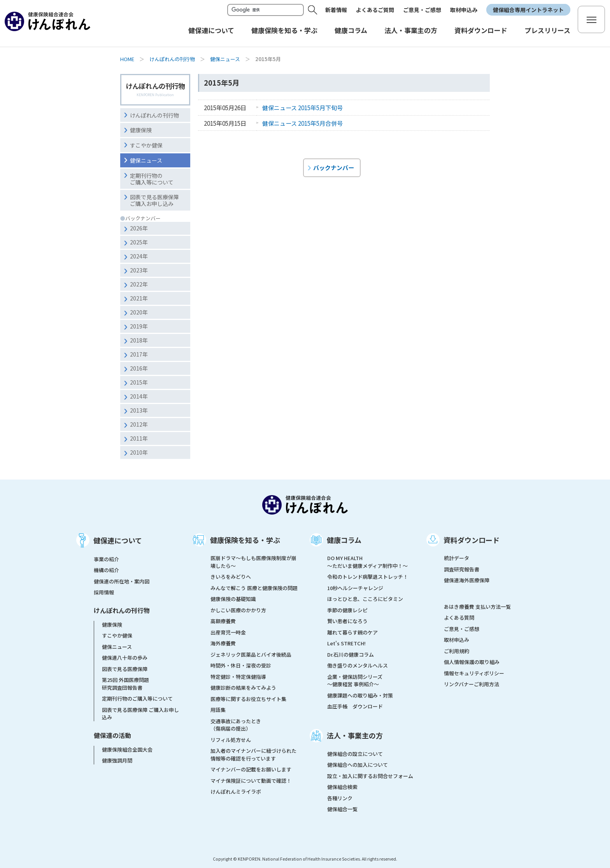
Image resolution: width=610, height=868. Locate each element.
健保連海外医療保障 (467, 580)
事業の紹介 (106, 559)
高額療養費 (223, 621)
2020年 (139, 312)
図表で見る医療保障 (125, 669)
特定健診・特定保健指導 (238, 677)
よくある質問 (459, 618)
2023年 (139, 270)
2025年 (139, 242)
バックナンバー (334, 167)
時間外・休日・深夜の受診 (241, 665)
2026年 (139, 228)
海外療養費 (223, 643)
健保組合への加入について (358, 765)
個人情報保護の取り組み (472, 662)
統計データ (457, 558)
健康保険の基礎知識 (233, 599)
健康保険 (141, 130)
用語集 (218, 710)
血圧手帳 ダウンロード (355, 706)
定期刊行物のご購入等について (152, 179)
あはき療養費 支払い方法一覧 (477, 607)
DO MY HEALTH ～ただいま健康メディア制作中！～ (367, 562)
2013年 (139, 410)
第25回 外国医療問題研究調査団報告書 (125, 684)
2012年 (139, 424)
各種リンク (340, 798)
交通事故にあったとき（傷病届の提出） (236, 725)
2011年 (139, 438)
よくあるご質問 (375, 10)
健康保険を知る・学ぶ (245, 540)
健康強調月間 (117, 760)
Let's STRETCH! (346, 643)
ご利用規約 (457, 651)
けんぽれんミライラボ (236, 792)
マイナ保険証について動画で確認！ (251, 781)
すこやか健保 (146, 145)
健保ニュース (225, 59)
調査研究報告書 (462, 569)
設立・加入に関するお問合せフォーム (370, 776)
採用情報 (104, 592)
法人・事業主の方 (355, 735)
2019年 (139, 326)
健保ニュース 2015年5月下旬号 (302, 107)
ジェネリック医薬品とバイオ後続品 (251, 655)
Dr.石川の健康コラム (351, 655)
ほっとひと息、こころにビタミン (365, 599)
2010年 (139, 452)
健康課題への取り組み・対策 (360, 695)
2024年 (139, 256)
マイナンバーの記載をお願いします (251, 769)
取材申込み (464, 10)
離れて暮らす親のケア (352, 632)
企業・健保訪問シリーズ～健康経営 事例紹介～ (355, 681)
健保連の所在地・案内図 (122, 581)
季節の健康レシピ (347, 610)
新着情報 (336, 10)
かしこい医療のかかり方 (238, 610)
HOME (127, 59)
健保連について (118, 540)
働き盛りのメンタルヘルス (358, 665)
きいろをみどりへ (231, 577)
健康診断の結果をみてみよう (243, 688)
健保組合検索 (342, 787)
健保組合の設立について (355, 754)
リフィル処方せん (231, 740)
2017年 (139, 354)
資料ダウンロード (472, 540)
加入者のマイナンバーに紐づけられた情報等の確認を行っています (253, 755)
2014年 (139, 396)
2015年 (139, 382)
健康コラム (344, 540)
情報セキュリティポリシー (474, 673)
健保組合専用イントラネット (528, 10)
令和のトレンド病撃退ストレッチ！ (368, 577)
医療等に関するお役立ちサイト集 (248, 699)
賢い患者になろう (347, 621)
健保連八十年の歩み (125, 658)
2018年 (139, 340)
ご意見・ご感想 (422, 10)
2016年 (139, 368)
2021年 (139, 298)
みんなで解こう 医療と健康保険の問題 (254, 588)
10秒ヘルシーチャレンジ (355, 588)
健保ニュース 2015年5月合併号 (302, 123)
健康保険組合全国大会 (127, 749)
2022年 (139, 284)
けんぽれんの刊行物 (172, 59)
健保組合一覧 (342, 809)
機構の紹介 (106, 570)
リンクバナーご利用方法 (472, 684)
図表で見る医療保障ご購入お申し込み (154, 200)
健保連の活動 (112, 735)
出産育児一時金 (228, 632)
